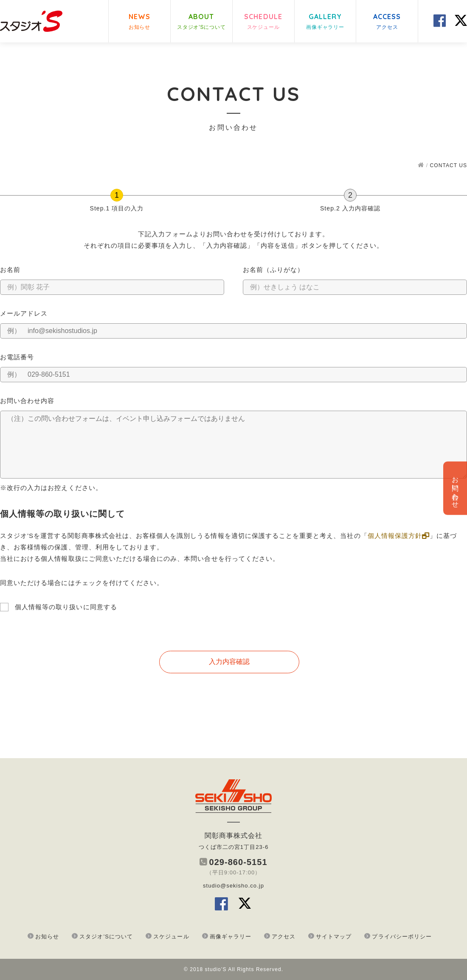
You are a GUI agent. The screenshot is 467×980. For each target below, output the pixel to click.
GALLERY (325, 22)
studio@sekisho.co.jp (233, 886)
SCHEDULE (263, 22)
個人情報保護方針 (399, 536)
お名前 (10, 270)
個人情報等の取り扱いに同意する (66, 607)
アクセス (284, 937)
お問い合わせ (455, 488)
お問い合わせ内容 (27, 401)
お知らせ (47, 937)
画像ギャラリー (231, 937)
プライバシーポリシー (402, 937)
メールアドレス (24, 313)
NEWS (139, 22)
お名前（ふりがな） (273, 270)
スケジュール (171, 937)
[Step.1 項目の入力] (117, 195)
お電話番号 (17, 357)
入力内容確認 (229, 662)
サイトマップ (334, 937)
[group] (233, 202)
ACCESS (387, 22)
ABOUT (201, 22)
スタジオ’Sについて (106, 937)
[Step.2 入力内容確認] (350, 195)
